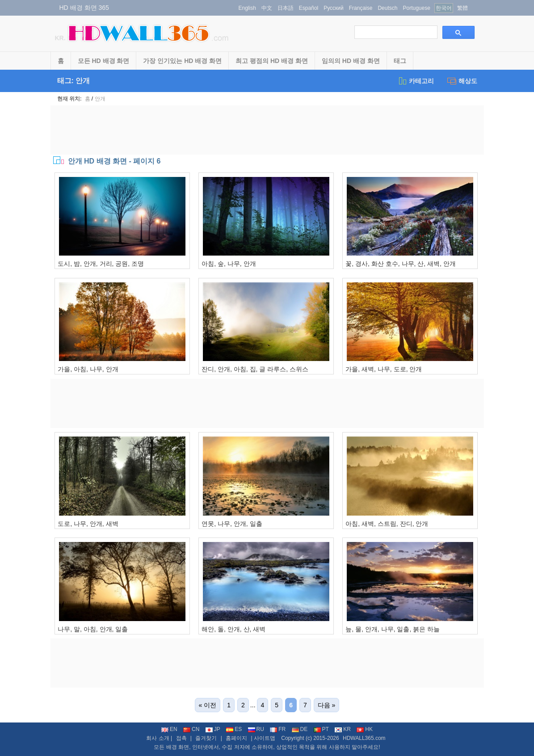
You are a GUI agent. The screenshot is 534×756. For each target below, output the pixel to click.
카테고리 (416, 81)
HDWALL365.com (364, 738)
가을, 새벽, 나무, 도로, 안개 (384, 369)
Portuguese (416, 8)
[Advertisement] (267, 130)
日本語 (286, 8)
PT (321, 729)
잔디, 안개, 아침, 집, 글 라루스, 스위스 (255, 369)
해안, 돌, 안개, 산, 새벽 (233, 629)
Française (361, 8)
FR (278, 729)
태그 (400, 61)
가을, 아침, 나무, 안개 (88, 369)
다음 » (327, 705)
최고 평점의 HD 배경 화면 (272, 61)
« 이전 (208, 705)
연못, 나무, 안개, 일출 (232, 524)
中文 (267, 8)
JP (213, 729)
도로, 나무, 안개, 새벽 (88, 524)
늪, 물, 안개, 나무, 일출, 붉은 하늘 (393, 629)
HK (365, 729)
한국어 (444, 8)
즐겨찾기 (206, 738)
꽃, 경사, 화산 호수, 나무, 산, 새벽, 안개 (401, 264)
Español (309, 8)
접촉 (181, 738)
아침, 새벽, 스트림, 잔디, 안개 (387, 524)
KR (343, 729)
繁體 (463, 8)
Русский (334, 8)
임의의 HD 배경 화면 (351, 61)
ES (234, 729)
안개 (100, 99)
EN (169, 729)
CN (191, 729)
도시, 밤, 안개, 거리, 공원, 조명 (101, 264)
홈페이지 (236, 738)
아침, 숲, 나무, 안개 (229, 264)
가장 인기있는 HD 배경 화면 (182, 61)
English (247, 8)
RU (256, 729)
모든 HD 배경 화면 (104, 61)
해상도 (462, 81)
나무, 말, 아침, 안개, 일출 (93, 629)
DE (300, 729)
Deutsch (387, 8)
